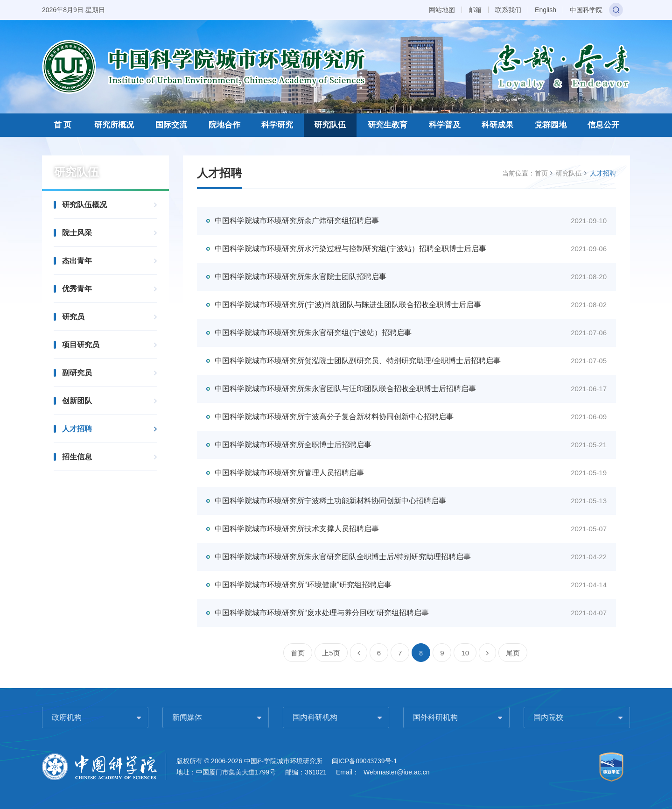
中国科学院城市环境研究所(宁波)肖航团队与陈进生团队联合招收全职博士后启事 (348, 305)
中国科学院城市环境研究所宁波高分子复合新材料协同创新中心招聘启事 (334, 417)
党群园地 (551, 125)
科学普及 (445, 125)
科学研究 (277, 125)
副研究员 (77, 373)
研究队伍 (330, 125)
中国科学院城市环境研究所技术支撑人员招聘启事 (297, 529)
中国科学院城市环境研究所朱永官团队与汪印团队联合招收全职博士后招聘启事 (345, 389)
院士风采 (77, 233)
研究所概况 (114, 125)
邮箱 (475, 10)
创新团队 (77, 401)
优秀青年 (77, 289)
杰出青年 (77, 261)
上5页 (331, 653)
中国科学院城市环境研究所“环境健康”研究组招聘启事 (303, 585)
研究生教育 (388, 125)
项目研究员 (81, 345)
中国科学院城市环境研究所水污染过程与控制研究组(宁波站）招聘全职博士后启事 (350, 249)
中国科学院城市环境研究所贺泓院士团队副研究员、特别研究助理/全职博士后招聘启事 (357, 361)
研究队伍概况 (84, 205)
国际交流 (171, 125)
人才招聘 (77, 429)
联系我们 (508, 10)
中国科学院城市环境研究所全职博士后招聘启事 (293, 445)
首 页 (63, 125)
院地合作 (224, 125)
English (546, 10)
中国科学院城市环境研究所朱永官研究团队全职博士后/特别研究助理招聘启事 (343, 557)
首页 (541, 173)
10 (465, 653)
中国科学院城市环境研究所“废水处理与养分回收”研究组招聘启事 (322, 613)
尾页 (513, 653)
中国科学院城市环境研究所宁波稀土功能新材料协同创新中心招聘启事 (330, 501)
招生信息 (77, 457)
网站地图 (442, 10)
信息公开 (603, 125)
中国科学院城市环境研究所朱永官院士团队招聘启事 (301, 277)
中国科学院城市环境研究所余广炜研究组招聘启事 (297, 221)
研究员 (73, 317)
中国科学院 (586, 10)
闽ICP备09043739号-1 (364, 761)
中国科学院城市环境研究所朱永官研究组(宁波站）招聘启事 (313, 333)
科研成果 (497, 125)
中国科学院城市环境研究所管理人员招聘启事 (289, 473)
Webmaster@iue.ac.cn (397, 772)
